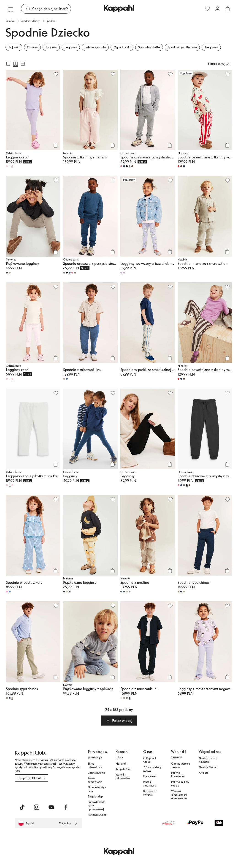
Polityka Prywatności (178, 774)
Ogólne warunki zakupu (181, 765)
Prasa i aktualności (150, 784)
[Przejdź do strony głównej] (119, 9)
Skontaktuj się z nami (97, 789)
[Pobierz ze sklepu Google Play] (59, 792)
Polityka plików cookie (180, 784)
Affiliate (204, 773)
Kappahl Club (123, 769)
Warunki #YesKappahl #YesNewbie (179, 794)
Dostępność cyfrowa (150, 793)
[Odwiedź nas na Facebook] (66, 807)
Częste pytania (96, 773)
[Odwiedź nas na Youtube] (51, 807)
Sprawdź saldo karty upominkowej (97, 805)
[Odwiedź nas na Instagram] (37, 807)
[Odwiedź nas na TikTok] (22, 807)
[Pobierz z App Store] (28, 792)
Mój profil (121, 763)
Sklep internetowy (95, 765)
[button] (119, 721)
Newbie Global (208, 767)
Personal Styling (97, 815)
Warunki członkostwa (123, 776)
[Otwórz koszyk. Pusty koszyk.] (227, 9)
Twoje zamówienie (95, 780)
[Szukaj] (51, 9)
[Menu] (11, 9)
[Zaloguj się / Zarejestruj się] (217, 9)
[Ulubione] (207, 9)
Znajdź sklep (95, 796)
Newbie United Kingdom (208, 760)
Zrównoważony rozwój (152, 769)
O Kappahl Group (150, 760)
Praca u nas (150, 776)
